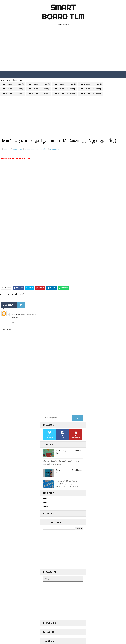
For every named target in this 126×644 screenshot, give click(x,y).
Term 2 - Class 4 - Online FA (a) (65, 94)
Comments (54, 149)
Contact (46, 506)
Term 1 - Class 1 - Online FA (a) (13, 84)
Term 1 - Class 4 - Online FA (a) (91, 84)
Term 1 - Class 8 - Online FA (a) (91, 89)
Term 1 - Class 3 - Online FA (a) (65, 84)
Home (46, 498)
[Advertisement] (63, 49)
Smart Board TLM (63, 12)
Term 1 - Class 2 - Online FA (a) (39, 84)
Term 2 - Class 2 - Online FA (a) (13, 94)
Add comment (7, 329)
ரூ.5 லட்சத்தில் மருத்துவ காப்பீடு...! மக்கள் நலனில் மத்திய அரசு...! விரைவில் (67, 484)
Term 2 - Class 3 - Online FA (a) (39, 94)
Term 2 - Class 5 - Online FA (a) (91, 94)
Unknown (16, 314)
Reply (14, 322)
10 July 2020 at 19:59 (28, 314)
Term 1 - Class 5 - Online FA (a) (13, 89)
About (46, 502)
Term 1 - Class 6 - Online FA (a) (39, 89)
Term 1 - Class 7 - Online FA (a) (65, 89)
